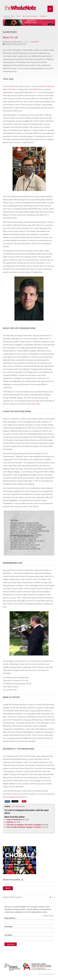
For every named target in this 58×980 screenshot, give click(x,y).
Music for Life (10, 37)
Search (8, 888)
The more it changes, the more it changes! (24, 825)
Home (13, 16)
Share (7, 801)
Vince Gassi (36, 404)
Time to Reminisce (14, 820)
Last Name (8, 935)
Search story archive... (12, 880)
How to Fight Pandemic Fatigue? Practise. (24, 827)
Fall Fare (10, 822)
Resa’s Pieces (38, 89)
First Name (8, 927)
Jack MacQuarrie (18, 806)
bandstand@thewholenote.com (15, 797)
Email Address (10, 918)
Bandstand (43, 16)
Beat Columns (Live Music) (30, 16)
